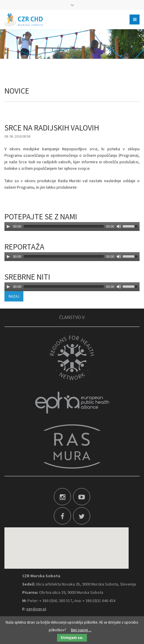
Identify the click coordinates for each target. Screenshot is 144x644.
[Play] (8, 226)
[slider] (64, 226)
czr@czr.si (36, 609)
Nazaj (14, 296)
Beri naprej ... (81, 630)
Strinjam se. (72, 638)
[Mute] (119, 226)
